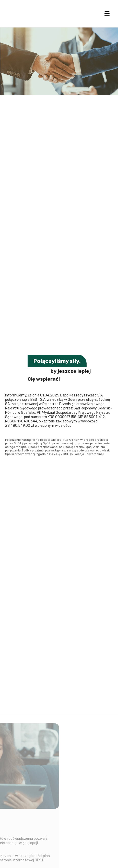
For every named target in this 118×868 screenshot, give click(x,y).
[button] (107, 13)
